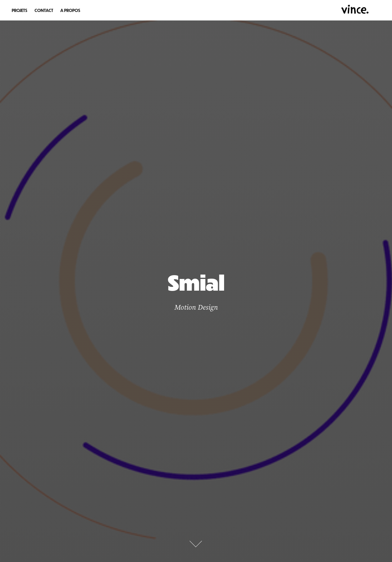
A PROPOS (70, 10)
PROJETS (19, 10)
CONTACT (44, 10)
